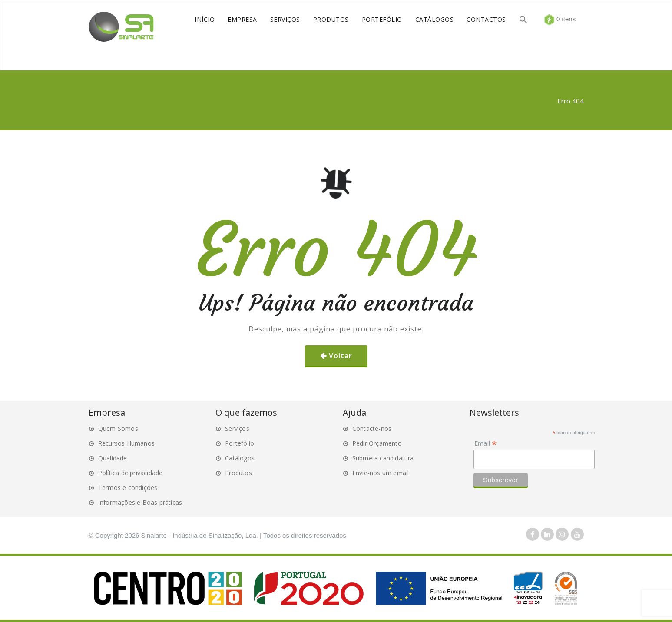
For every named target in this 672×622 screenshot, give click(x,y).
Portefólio (240, 443)
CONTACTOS (486, 19)
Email (486, 443)
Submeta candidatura (383, 458)
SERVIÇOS (285, 19)
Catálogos (240, 458)
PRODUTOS (331, 19)
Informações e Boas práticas (140, 502)
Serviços (237, 428)
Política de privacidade (131, 473)
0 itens (565, 19)
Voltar (341, 356)
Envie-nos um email (381, 473)
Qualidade (113, 458)
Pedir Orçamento (377, 443)
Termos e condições (128, 488)
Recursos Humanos (126, 443)
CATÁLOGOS (435, 19)
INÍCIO (205, 19)
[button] (523, 21)
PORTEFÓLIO (382, 19)
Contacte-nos (372, 428)
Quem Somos (118, 428)
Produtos (238, 473)
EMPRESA (242, 19)
